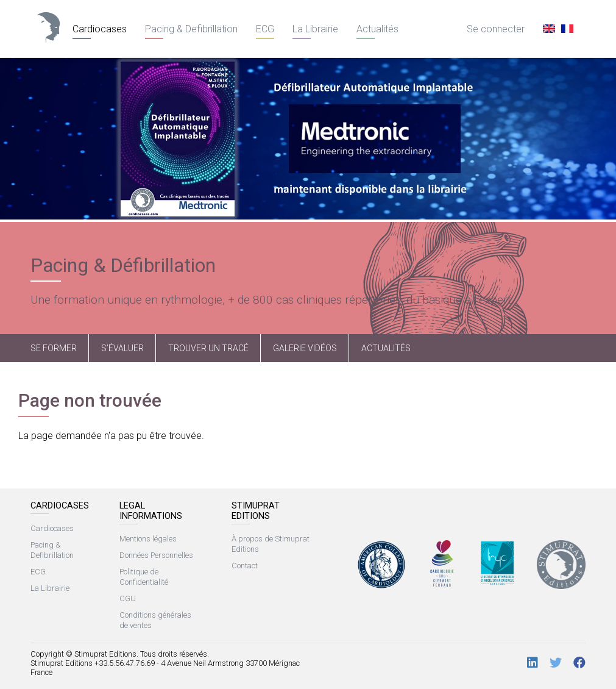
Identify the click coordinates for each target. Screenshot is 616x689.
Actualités (377, 29)
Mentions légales (148, 539)
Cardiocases (100, 29)
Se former (54, 348)
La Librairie (315, 29)
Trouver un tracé (208, 348)
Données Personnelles (156, 555)
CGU (128, 598)
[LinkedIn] (533, 663)
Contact (245, 566)
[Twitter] (556, 663)
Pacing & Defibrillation (191, 29)
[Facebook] (579, 663)
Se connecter (496, 29)
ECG (265, 29)
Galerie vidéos (305, 348)
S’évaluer (122, 348)
